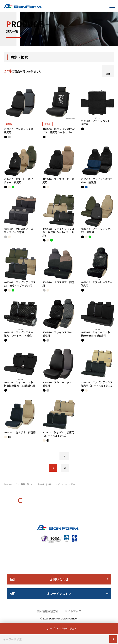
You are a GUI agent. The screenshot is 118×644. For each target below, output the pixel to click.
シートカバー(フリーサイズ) (47, 484)
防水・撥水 (70, 484)
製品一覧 (25, 484)
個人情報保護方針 (48, 611)
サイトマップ (73, 611)
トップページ (10, 484)
